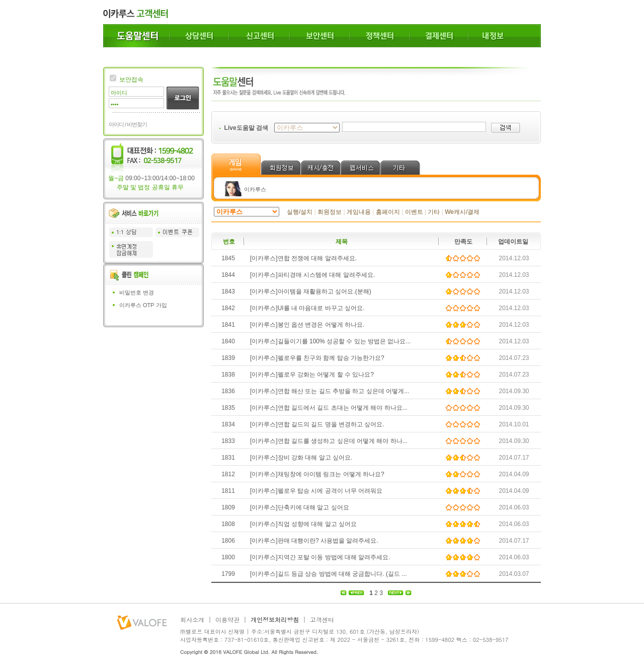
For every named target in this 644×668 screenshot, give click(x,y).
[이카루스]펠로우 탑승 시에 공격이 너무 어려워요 (316, 491)
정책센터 (380, 36)
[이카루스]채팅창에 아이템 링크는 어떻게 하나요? (317, 474)
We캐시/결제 (462, 212)
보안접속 (131, 80)
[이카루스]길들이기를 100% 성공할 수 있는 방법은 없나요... (330, 341)
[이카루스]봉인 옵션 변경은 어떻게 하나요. (307, 325)
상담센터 (199, 36)
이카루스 (255, 189)
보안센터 (320, 36)
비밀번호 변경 (137, 292)
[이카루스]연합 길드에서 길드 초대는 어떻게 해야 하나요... (329, 408)
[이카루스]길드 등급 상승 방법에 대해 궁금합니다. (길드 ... (328, 574)
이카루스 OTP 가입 (143, 305)
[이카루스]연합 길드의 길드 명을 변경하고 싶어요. (317, 424)
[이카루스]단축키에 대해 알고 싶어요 (300, 507)
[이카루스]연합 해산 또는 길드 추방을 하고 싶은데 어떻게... (330, 391)
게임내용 (359, 212)
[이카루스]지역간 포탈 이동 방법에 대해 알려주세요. (320, 557)
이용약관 (227, 620)
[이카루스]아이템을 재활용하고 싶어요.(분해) (311, 291)
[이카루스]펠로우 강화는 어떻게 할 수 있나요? (312, 375)
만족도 (463, 242)
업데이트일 (513, 242)
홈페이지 (388, 212)
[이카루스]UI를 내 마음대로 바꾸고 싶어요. (307, 308)
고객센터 (322, 620)
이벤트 (414, 212)
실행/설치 (300, 212)
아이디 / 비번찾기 (128, 124)
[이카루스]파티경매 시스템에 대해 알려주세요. (312, 275)
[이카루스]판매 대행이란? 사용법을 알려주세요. (314, 541)
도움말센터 (137, 36)
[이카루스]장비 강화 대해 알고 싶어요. (301, 458)
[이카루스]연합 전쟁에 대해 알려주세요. (303, 258)
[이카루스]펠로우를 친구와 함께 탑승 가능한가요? (317, 358)
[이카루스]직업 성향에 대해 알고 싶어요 (303, 524)
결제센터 (439, 36)
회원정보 (330, 212)
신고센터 (259, 36)
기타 (434, 212)
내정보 (505, 36)
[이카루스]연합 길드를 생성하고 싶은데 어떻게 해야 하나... (329, 441)
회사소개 (192, 620)
